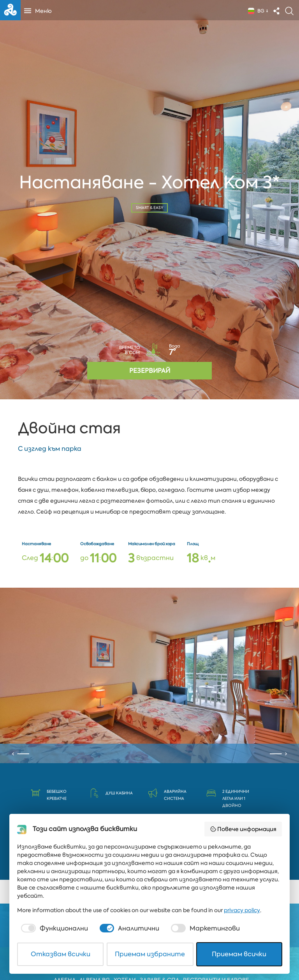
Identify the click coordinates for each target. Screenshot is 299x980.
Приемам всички (239, 954)
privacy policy (242, 910)
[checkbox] (54, 929)
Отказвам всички (61, 954)
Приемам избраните (150, 954)
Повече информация (243, 829)
